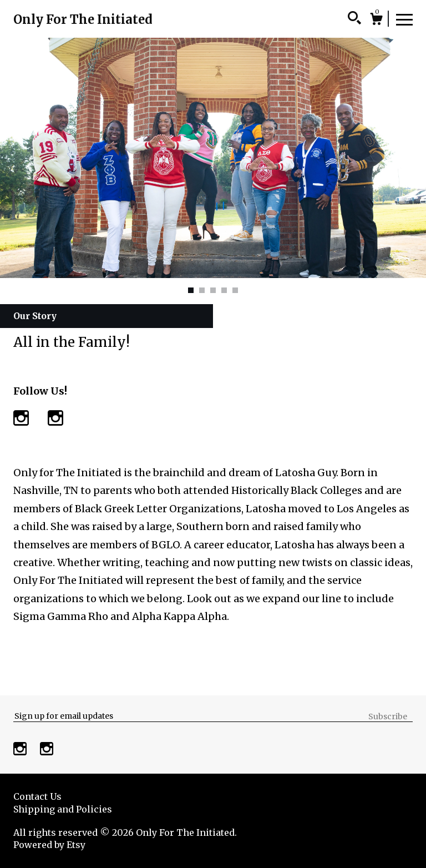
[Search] (354, 19)
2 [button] (202, 290)
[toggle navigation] (404, 19)
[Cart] (376, 21)
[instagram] (21, 750)
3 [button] (213, 290)
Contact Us (37, 796)
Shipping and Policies (63, 809)
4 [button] (224, 290)
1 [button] (191, 290)
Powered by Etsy (49, 845)
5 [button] (235, 290)
